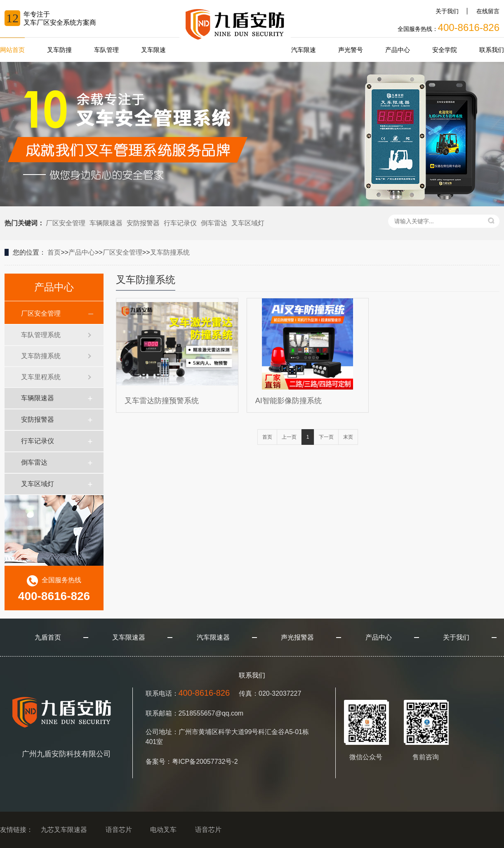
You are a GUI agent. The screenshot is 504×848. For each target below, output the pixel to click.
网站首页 (12, 50)
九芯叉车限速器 (64, 830)
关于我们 (447, 11)
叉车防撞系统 (170, 252)
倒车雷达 (214, 223)
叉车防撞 (59, 50)
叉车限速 (153, 50)
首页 (54, 252)
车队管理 (106, 50)
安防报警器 (143, 223)
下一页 (326, 437)
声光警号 (351, 50)
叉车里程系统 (41, 377)
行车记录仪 (180, 223)
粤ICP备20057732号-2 (205, 762)
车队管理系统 (41, 335)
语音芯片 (119, 830)
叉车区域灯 (248, 223)
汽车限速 (304, 50)
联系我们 (492, 50)
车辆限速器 (106, 223)
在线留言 (488, 11)
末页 (348, 437)
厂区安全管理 (66, 223)
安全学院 (445, 50)
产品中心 (398, 50)
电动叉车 (163, 830)
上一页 (289, 437)
